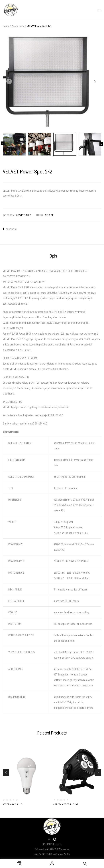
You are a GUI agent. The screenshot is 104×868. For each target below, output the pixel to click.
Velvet (49, 215)
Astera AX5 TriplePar (66, 804)
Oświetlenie (18, 26)
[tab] (53, 256)
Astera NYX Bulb (13, 804)
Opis (53, 256)
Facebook (10, 229)
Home (6, 26)
